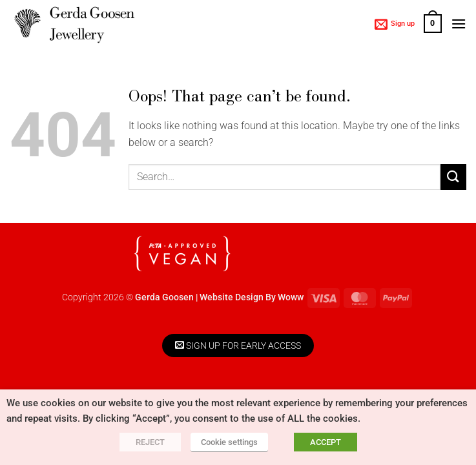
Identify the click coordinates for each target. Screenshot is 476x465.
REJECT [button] (150, 442)
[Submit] (453, 177)
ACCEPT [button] (326, 442)
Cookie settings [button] (229, 442)
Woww (291, 297)
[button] (395, 24)
